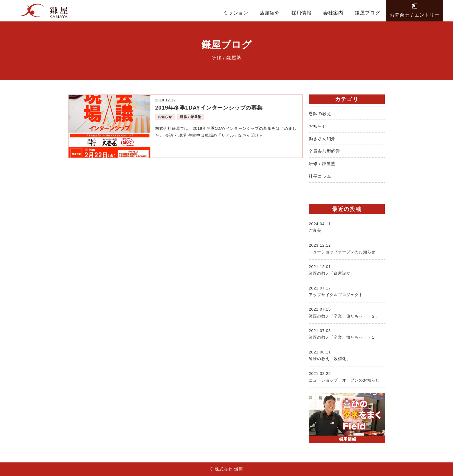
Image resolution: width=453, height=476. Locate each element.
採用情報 (302, 13)
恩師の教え (320, 113)
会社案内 (333, 13)
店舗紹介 (270, 13)
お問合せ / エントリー (414, 15)
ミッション (236, 13)
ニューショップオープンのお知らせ (347, 248)
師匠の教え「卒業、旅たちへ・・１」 (347, 334)
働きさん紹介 (322, 139)
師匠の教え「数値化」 (347, 355)
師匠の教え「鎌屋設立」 (347, 270)
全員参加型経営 (324, 151)
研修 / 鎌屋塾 (322, 164)
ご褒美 (347, 227)
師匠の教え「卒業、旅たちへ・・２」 (347, 312)
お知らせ (318, 126)
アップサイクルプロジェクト (347, 291)
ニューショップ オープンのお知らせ (347, 376)
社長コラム (320, 176)
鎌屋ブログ (367, 13)
